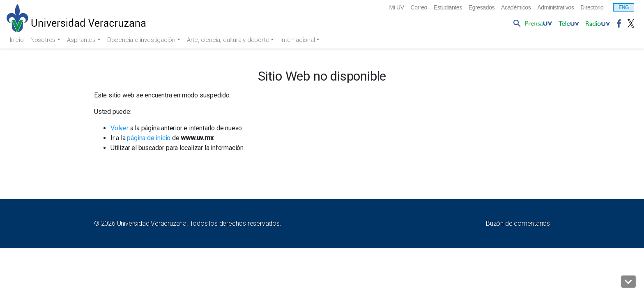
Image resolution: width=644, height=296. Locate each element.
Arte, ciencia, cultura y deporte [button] (236, 40)
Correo (396, 8)
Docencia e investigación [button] (147, 40)
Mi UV (371, 8)
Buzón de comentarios (518, 224)
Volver (120, 128)
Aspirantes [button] (85, 40)
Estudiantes (428, 8)
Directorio (590, 8)
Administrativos (549, 8)
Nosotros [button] (46, 40)
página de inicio (149, 138)
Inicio (17, 40)
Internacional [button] (307, 40)
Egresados (466, 8)
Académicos (505, 8)
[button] (628, 282)
